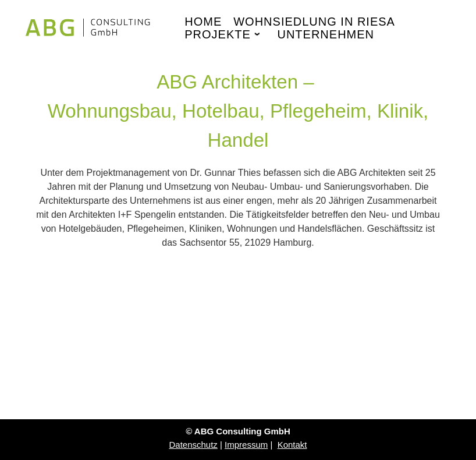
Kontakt (292, 445)
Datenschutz (193, 445)
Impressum (246, 445)
